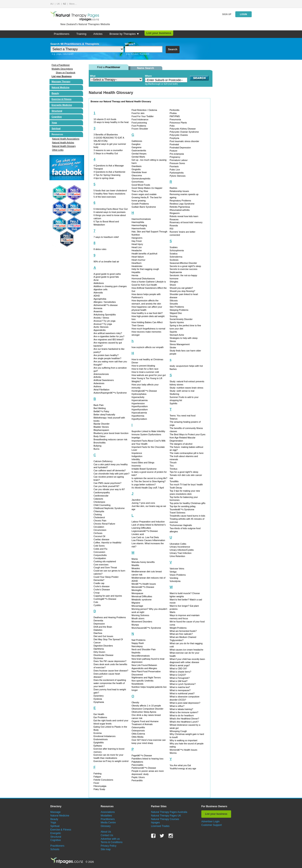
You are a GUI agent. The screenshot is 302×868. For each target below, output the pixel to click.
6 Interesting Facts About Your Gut (111, 209)
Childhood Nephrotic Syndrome (109, 508)
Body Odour (100, 436)
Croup (97, 593)
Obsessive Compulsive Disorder (147, 709)
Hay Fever (137, 241)
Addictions (99, 283)
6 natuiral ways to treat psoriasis (109, 212)
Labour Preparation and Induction (148, 522)
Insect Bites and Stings (143, 463)
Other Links (58, 150)
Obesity (135, 702)
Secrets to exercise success (184, 269)
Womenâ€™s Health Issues (184, 750)
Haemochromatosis (141, 219)
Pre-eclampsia (177, 154)
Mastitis (135, 565)
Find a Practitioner (61, 65)
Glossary (106, 826)
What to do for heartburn (182, 715)
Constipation (100, 558)
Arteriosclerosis (101, 374)
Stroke (173, 347)
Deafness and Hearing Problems (110, 617)
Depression (99, 624)
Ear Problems (100, 717)
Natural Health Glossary (64, 146)
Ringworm (175, 213)
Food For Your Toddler (143, 116)
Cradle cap (99, 583)
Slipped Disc (176, 313)
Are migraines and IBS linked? (109, 339)
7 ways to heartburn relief (106, 237)
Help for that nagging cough (145, 269)
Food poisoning (139, 123)
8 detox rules (100, 249)
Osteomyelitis (138, 727)
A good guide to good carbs (107, 274)
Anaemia (98, 311)
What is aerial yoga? (180, 665)
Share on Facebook (66, 73)
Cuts (96, 602)
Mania (135, 559)
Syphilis (174, 403)
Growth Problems (140, 204)
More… (73, 4)
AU (52, 4)
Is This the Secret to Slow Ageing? (148, 481)
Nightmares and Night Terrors (146, 678)
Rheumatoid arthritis (180, 210)
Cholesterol (99, 517)
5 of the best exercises (105, 197)
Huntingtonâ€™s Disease (144, 391)
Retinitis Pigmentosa (180, 207)
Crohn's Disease (102, 589)
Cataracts (98, 499)
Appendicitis (100, 330)
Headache (137, 250)
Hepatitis (136, 272)
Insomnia (136, 466)
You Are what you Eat (180, 765)
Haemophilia (138, 222)
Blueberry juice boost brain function (111, 433)
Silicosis (174, 301)
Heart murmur (138, 260)
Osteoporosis (138, 731)
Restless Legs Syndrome (182, 204)
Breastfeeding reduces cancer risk (110, 439)
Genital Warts (138, 157)
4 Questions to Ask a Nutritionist (109, 172)
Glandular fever (139, 172)
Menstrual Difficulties (142, 596)
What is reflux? (177, 706)
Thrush (173, 463)
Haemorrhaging (139, 225)
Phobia (173, 113)
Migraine (136, 603)
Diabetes (98, 630)
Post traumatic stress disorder (184, 141)
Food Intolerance (140, 119)
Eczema (98, 733)
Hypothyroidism (139, 419)
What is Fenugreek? (180, 678)
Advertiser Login (210, 821)
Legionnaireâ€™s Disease (145, 531)
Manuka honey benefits (143, 562)
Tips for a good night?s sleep (184, 472)
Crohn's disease (102, 586)
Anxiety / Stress (101, 318)
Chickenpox (99, 502)
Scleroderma (176, 257)
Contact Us (107, 835)
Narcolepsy (137, 646)
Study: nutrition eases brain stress (187, 388)
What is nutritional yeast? (182, 693)
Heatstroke (137, 266)
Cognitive (57, 117)
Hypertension (138, 403)
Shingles (174, 282)
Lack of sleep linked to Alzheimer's (149, 525)
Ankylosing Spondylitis (105, 315)
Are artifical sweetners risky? (108, 333)
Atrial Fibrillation (102, 390)
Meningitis (137, 590)
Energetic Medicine (62, 105)
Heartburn (136, 263)
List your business (159, 33)
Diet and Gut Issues (103, 636)
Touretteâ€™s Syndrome (182, 509)
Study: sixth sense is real (182, 391)
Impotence (137, 453)
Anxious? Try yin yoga (104, 321)
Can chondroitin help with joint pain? (111, 474)
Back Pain (99, 405)
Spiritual (56, 128)
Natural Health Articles (63, 143)
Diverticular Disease (103, 655)
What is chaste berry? (180, 672)
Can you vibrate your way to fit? (109, 489)
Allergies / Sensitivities (105, 302)
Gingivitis (136, 169)
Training (81, 34)
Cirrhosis (98, 533)
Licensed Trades (160, 826)
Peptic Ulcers (138, 777)
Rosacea (174, 219)
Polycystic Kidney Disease (183, 129)
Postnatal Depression (180, 148)
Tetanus (174, 419)
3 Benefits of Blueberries (106, 135)
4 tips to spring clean (104, 178)
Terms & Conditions (112, 842)
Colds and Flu (100, 549)
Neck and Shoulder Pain (144, 649)
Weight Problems (178, 628)
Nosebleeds (137, 684)
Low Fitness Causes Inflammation (148, 540)
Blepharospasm (101, 430)
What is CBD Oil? (178, 668)
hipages (155, 823)
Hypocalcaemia (139, 413)
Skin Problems (177, 307)
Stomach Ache (177, 335)
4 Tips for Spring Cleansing (107, 175)
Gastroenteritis (139, 150)
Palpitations (137, 762)
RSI (172, 229)
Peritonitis (175, 110)
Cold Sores (99, 546)
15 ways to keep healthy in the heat (111, 122)
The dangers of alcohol (181, 444)
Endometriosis (101, 739)
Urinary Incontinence (180, 547)
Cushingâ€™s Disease (105, 599)
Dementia (98, 621)
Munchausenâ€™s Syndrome (146, 628)
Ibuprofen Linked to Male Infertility (148, 431)
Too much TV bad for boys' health (186, 485)
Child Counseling (102, 505)
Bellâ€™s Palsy (101, 411)
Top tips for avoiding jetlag (183, 506)
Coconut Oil (99, 536)
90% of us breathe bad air (106, 262)
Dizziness (98, 658)
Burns (96, 449)
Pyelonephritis (177, 173)
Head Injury (137, 244)
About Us (106, 832)
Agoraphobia (100, 299)
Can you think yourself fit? (106, 486)
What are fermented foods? (183, 631)
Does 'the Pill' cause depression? (110, 661)
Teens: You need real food (183, 416)
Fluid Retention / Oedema (144, 110)
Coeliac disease (101, 539)
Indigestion (137, 456)
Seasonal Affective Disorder (183, 263)
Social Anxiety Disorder (181, 319)
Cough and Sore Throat (105, 567)
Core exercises (101, 565)
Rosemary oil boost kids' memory (186, 222)
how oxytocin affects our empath (148, 347)
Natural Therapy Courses (165, 819)
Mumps (135, 625)
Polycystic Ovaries (179, 135)
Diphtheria (99, 649)
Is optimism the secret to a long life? (149, 478)
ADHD (97, 296)
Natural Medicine (61, 87)
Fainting (98, 773)
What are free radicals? (181, 634)
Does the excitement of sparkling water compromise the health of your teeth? (110, 683)
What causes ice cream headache (187, 650)
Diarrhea (98, 633)
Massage (55, 812)
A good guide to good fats (106, 277)
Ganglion (136, 144)
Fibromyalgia (100, 786)
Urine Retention (177, 556)
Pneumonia (175, 119)
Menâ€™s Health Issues (144, 584)
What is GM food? (179, 681)
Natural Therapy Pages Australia (169, 812)
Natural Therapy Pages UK (166, 816)
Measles (136, 568)
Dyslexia (98, 699)
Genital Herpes (139, 154)
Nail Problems (138, 640)
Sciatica (174, 254)
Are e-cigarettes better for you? (109, 336)
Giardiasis (136, 166)
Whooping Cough (178, 731)
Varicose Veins (177, 569)
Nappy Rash (138, 643)
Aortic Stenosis (101, 327)
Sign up (227, 14)
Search (173, 49)
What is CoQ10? (178, 675)
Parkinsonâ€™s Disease (144, 768)
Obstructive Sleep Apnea (144, 712)
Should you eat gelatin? (181, 288)
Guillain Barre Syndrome (144, 207)
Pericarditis (137, 780)
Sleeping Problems (179, 310)
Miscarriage (137, 606)
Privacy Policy (109, 846)
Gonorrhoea (137, 182)
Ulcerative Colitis (178, 544)
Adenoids (98, 293)
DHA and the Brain (103, 627)
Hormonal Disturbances (143, 279)
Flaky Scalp (99, 789)
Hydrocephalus (139, 394)
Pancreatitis (137, 765)
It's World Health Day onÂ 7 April (148, 488)
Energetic (56, 833)
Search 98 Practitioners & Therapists (75, 44)
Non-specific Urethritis (142, 681)
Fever (96, 783)
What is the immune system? (184, 712)
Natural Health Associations (66, 139)
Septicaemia (176, 272)
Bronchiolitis (100, 443)
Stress (173, 341)
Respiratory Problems (180, 201)
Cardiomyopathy (102, 492)
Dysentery (99, 696)
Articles (98, 34)
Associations (108, 812)
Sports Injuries (177, 322)
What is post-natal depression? (185, 703)
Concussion (99, 552)
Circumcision (100, 530)
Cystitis (97, 605)
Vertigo (173, 572)
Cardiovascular (101, 496)
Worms (173, 753)
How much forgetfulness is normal (148, 329)
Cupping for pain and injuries (108, 596)
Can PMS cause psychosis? (107, 483)
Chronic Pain (100, 521)
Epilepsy (98, 746)
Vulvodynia (175, 581)
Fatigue (97, 777)
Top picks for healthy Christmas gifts (188, 503)
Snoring (174, 316)
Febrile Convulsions (103, 780)
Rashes (173, 188)
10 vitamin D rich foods (105, 119)
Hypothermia (138, 416)
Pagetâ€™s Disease (142, 755)
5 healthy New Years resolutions (109, 194)
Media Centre (108, 823)
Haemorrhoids (139, 228)
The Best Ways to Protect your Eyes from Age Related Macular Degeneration (188, 438)
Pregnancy (175, 157)
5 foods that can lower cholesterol (110, 190)
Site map (106, 849)
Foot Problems (139, 126)
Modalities (106, 816)
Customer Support (212, 825)
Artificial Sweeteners (104, 380)
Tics (172, 466)
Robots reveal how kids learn (184, 216)
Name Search (145, 68)
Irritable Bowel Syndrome (144, 469)
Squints (173, 332)
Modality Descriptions (62, 69)
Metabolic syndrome (141, 600)
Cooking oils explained (105, 561)
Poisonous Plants (178, 123)
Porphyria (174, 138)
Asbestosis (99, 383)
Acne (96, 280)
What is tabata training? (181, 709)
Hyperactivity (138, 397)
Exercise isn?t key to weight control (111, 761)
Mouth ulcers (138, 618)
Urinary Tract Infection (181, 553)
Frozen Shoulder (140, 129)
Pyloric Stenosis (178, 176)
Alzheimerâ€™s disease (106, 305)
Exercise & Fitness (62, 99)
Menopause (137, 593)
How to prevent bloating (143, 366)
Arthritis (97, 377)
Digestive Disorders (103, 646)
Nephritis (136, 653)
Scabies (174, 247)
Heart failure (138, 257)
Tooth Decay (176, 488)
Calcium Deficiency (103, 461)
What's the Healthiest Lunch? (184, 722)
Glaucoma (137, 175)
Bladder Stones (101, 427)
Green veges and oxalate (144, 194)
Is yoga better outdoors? (144, 485)
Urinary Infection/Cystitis (182, 550)
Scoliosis (174, 260)
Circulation (99, 527)
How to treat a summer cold (145, 372)
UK (58, 4)
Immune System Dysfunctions (146, 434)
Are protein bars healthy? (106, 355)
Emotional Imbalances (105, 736)
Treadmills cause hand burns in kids (187, 516)
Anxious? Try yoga (103, 324)
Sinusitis (174, 304)
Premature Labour (179, 160)
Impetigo (136, 438)
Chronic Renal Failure (104, 524)
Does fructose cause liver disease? (111, 671)
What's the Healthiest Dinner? (184, 719)
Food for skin (138, 113)
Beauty (55, 93)
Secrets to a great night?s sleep (185, 266)
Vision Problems (178, 575)
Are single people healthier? (107, 358)
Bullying (97, 446)
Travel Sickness (178, 513)
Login (243, 14)
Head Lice (137, 247)
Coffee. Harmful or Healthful (107, 543)
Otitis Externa (138, 734)
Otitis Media (137, 737)
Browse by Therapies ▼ (124, 34)
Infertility (136, 459)
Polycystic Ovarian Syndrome (184, 132)
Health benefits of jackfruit (144, 254)
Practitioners (62, 34)
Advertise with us (110, 839)
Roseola (174, 225)
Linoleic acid (138, 534)
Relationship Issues (179, 191)
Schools (55, 849)
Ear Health (99, 714)
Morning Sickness (140, 615)
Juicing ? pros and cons (143, 503)
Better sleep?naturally (104, 415)
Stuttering (174, 394)
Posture (174, 151)
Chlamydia (99, 511)
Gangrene (136, 147)
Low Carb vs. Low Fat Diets (145, 537)
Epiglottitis (99, 742)
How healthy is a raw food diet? (147, 313)
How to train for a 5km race (145, 369)
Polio (172, 126)
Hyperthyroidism (140, 406)
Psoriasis (174, 166)
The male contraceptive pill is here (187, 453)
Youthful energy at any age (183, 768)
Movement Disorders (142, 622)
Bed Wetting (100, 408)
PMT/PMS (175, 116)
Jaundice (136, 500)
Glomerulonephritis (141, 179)
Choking (98, 514)
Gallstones (137, 141)
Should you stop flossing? (182, 291)
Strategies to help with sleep (184, 338)
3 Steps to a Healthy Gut (106, 153)
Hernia (135, 275)
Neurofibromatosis (141, 656)
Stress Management (180, 344)
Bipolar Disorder (102, 424)
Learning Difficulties (141, 528)
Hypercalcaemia (139, 400)
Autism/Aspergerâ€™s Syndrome (110, 393)
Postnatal (174, 144)
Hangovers (137, 238)
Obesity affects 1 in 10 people (146, 706)
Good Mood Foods (141, 185)
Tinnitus (174, 469)
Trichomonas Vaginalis (181, 525)
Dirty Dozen (99, 652)
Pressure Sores (177, 163)
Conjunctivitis (100, 555)
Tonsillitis (174, 481)
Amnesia (98, 308)
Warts (172, 612)
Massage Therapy (61, 82)
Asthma (97, 386)
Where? (130, 44)
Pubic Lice (175, 170)
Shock (173, 285)
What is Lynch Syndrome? (183, 684)
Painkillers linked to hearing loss (147, 759)
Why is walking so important (184, 740)
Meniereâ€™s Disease (143, 587)
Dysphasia (99, 702)
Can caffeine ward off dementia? (110, 470)
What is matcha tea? (180, 687)
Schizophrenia (177, 250)
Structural (57, 111)
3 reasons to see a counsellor (108, 150)
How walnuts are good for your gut (148, 375)
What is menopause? (180, 690)
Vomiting (174, 578)
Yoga (54, 123)
